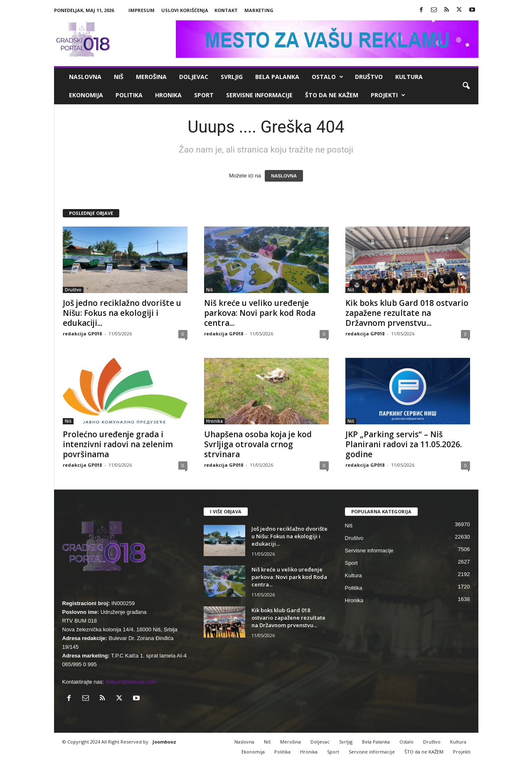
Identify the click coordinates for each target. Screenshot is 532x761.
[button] (466, 86)
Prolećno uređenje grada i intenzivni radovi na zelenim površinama (118, 444)
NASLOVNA (284, 176)
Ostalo (328, 77)
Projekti (388, 95)
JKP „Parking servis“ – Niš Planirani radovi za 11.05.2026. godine (404, 444)
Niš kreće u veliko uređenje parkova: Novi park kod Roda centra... (260, 313)
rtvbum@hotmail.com (131, 682)
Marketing (259, 10)
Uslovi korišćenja (185, 10)
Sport (204, 95)
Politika (129, 95)
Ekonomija (86, 95)
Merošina (151, 77)
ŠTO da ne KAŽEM (332, 95)
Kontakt (226, 10)
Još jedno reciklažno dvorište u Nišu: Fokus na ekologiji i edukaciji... (122, 313)
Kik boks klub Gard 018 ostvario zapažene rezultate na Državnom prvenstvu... (407, 313)
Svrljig (232, 77)
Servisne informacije (259, 95)
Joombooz (164, 742)
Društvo (369, 77)
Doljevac (194, 77)
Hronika (168, 95)
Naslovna (85, 77)
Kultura (409, 77)
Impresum (142, 10)
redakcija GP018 (82, 334)
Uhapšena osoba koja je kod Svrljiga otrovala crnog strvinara (258, 444)
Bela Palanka (277, 77)
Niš (119, 77)
